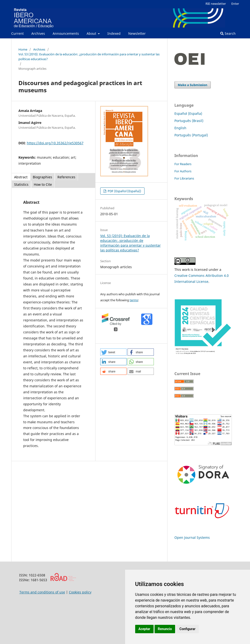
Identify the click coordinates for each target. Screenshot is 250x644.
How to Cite (43, 184)
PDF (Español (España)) (124, 191)
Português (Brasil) (189, 121)
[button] (113, 352)
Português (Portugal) (191, 135)
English (180, 128)
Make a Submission (193, 85)
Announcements (66, 33)
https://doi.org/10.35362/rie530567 (55, 143)
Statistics (21, 184)
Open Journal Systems (192, 537)
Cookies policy (80, 592)
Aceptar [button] (144, 629)
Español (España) (188, 113)
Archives (38, 33)
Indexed (114, 33)
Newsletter (137, 33)
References (66, 177)
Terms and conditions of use (42, 592)
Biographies (42, 177)
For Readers (183, 164)
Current (17, 33)
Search (228, 33)
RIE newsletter (216, 4)
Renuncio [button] (165, 629)
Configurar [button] (187, 629)
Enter (235, 4)
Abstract (21, 177)
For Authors (183, 171)
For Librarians (184, 178)
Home (23, 49)
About (92, 33)
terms (134, 300)
